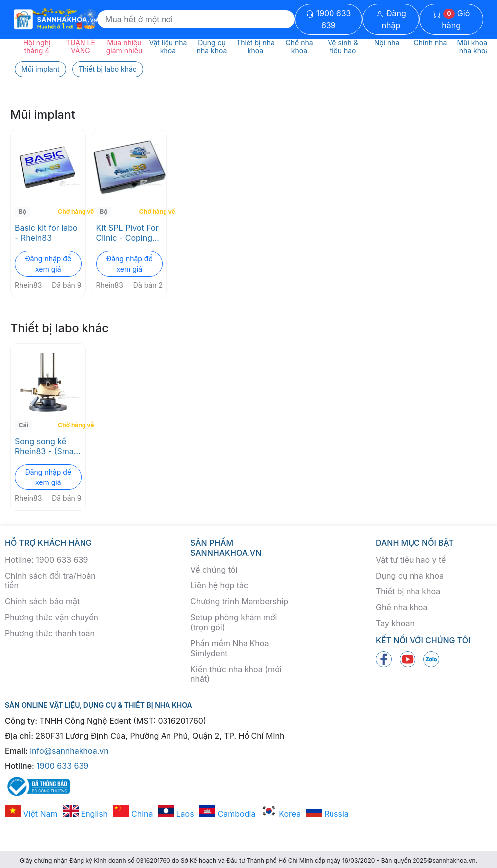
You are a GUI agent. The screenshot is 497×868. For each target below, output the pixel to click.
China (133, 814)
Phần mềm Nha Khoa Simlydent (230, 648)
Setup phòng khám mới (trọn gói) (234, 622)
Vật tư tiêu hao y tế (411, 560)
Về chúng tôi (214, 570)
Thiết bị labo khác (108, 69)
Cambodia (227, 814)
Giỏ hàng (451, 19)
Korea (281, 814)
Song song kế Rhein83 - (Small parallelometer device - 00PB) (46, 446)
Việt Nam (31, 814)
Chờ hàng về (70, 212)
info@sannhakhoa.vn (69, 751)
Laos (176, 814)
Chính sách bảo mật (42, 601)
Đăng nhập (391, 19)
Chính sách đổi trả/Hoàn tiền (50, 580)
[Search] (196, 19)
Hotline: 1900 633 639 (46, 560)
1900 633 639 (328, 19)
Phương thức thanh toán (50, 633)
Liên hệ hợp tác (219, 585)
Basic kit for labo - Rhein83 (46, 233)
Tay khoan (395, 623)
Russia (328, 814)
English (85, 814)
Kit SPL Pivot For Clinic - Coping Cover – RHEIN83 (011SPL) (129, 233)
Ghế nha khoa (402, 607)
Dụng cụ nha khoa (410, 576)
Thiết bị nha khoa (408, 591)
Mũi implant (41, 69)
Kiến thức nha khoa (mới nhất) (236, 674)
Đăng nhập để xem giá (48, 264)
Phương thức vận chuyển (52, 617)
